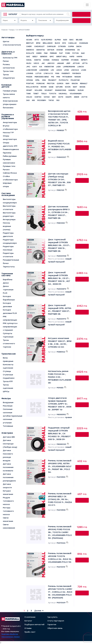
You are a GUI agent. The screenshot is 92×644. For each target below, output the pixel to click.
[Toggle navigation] (87, 5)
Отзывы (28, 628)
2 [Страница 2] (28, 611)
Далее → (39, 611)
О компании (30, 617)
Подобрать (81, 21)
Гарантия (52, 625)
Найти (81, 14)
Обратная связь (55, 628)
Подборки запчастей (34, 625)
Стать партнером (56, 621)
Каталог (13, 14)
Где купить (52, 617)
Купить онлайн (82, 118)
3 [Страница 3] (31, 611)
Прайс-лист (30, 632)
